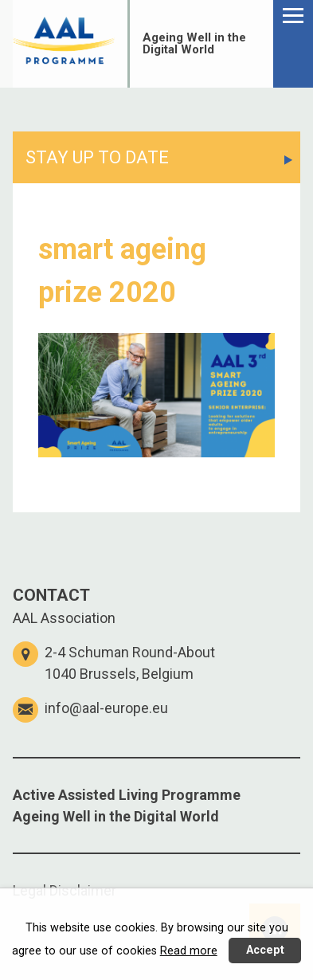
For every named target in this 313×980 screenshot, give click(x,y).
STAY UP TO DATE (97, 157)
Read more (189, 951)
